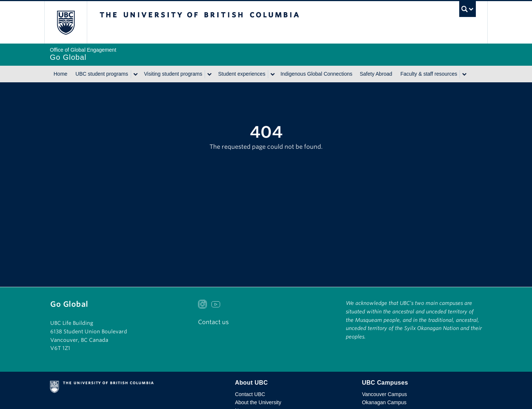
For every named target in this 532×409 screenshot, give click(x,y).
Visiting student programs (173, 74)
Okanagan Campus (384, 402)
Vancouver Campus (385, 394)
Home (60, 74)
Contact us (213, 322)
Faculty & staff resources (429, 74)
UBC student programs (102, 74)
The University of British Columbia (66, 22)
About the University (258, 402)
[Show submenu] (135, 74)
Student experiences (242, 74)
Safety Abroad (376, 74)
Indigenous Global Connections (316, 74)
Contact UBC (250, 394)
